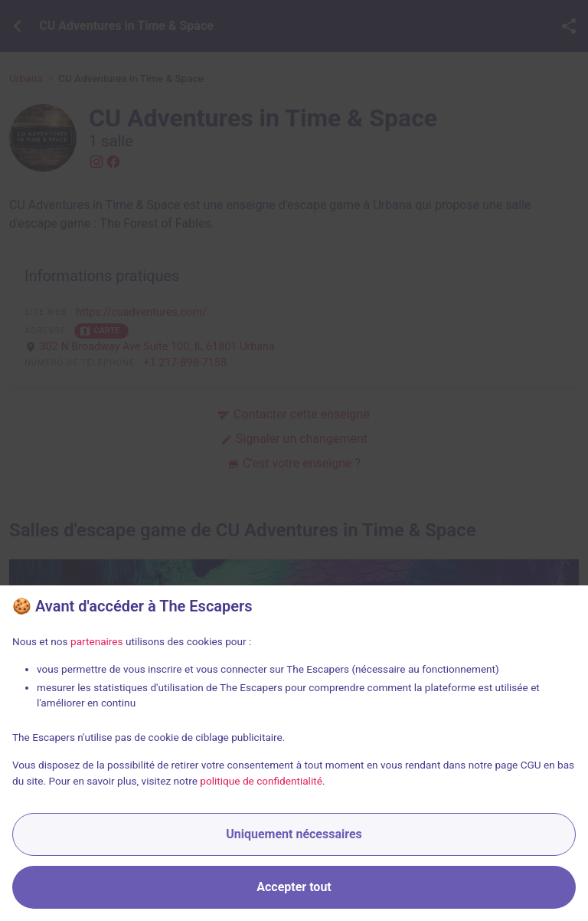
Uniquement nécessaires (294, 834)
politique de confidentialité (261, 781)
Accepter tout (294, 887)
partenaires (97, 641)
